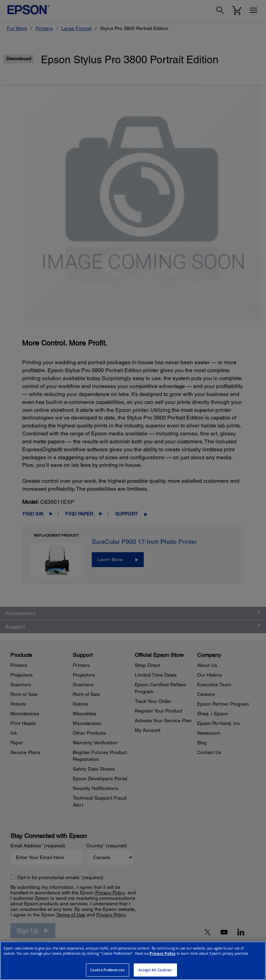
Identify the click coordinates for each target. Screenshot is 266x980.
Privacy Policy (163, 953)
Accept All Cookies (155, 970)
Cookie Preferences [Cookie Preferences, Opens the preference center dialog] (107, 970)
